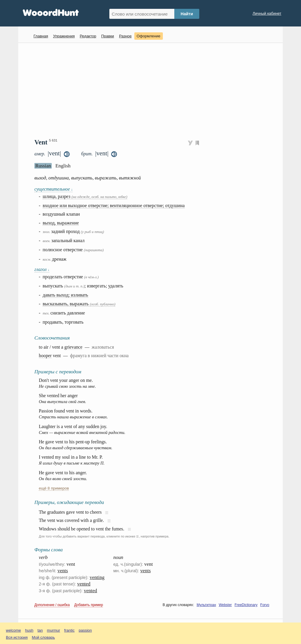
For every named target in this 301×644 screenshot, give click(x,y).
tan (40, 630)
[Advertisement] (153, 90)
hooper (45, 356)
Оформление (149, 36)
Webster (225, 605)
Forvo (265, 605)
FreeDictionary (246, 605)
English (63, 166)
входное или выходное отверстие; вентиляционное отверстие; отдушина (114, 205)
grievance (73, 347)
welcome (13, 630)
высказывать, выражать (79, 304)
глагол (42, 269)
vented (84, 584)
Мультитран (206, 605)
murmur (54, 630)
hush (29, 630)
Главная (41, 36)
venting (97, 577)
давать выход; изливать (65, 295)
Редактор (88, 36)
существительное (53, 189)
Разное (125, 36)
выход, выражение (61, 223)
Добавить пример (89, 605)
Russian (43, 166)
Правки (108, 36)
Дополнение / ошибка (52, 605)
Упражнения (64, 36)
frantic (69, 630)
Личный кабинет (267, 13)
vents (63, 571)
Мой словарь (43, 637)
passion (85, 630)
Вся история (17, 637)
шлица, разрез (85, 196)
